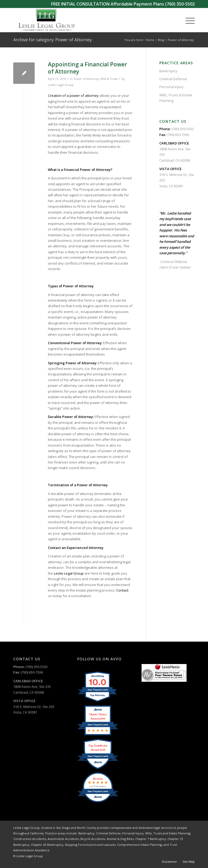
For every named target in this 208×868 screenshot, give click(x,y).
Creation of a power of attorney (73, 96)
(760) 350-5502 (180, 4)
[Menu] (187, 20)
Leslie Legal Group (61, 85)
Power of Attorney (86, 79)
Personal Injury (171, 87)
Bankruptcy (168, 71)
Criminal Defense (173, 79)
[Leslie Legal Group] (46, 20)
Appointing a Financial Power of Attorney (87, 68)
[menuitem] (187, 20)
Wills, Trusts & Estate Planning (176, 98)
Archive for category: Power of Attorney (53, 40)
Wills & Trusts (109, 79)
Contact (122, 590)
